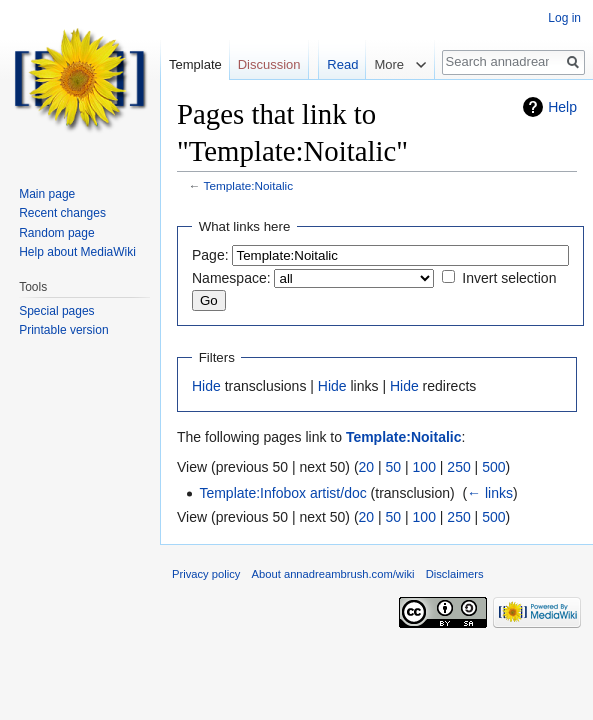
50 (394, 467)
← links (490, 493)
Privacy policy (206, 574)
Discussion (269, 64)
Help (562, 107)
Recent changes (62, 213)
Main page (47, 194)
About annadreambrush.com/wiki (333, 574)
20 (367, 467)
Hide (206, 386)
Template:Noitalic (248, 185)
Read (299, 104)
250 (458, 467)
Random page (56, 233)
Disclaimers (455, 574)
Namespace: (231, 278)
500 (493, 467)
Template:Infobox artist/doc (282, 493)
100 (424, 467)
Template (195, 64)
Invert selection (509, 278)
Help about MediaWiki (77, 252)
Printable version (63, 330)
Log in (564, 18)
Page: (210, 255)
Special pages (56, 311)
